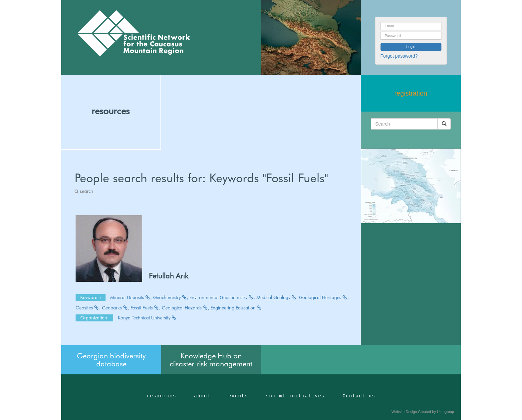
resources (111, 111)
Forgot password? (399, 56)
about (202, 396)
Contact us (359, 396)
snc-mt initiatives (295, 396)
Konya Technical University (147, 318)
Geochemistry (171, 297)
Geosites (88, 308)
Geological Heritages (324, 297)
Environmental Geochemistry (222, 297)
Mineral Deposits (131, 297)
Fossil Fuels (145, 308)
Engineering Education (236, 308)
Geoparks (116, 308)
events (238, 396)
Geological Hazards (186, 308)
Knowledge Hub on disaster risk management (211, 360)
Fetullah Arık (169, 276)
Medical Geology (277, 297)
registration (411, 93)
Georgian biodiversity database (111, 360)
